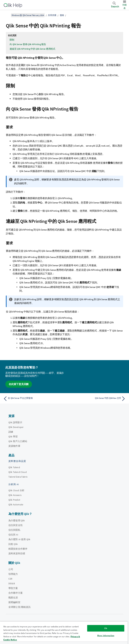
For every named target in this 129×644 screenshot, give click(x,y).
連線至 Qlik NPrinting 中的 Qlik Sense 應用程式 (32, 49)
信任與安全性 (16, 525)
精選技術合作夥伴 (18, 549)
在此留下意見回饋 (19, 384)
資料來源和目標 (17, 553)
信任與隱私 (14, 530)
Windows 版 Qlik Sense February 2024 (28, 15)
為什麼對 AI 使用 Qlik (19, 539)
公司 (11, 569)
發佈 (62, 15)
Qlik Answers (15, 495)
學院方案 (13, 588)
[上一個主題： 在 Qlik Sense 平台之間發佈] (33, 399)
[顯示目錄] (7, 15)
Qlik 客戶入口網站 (18, 441)
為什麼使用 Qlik (17, 520)
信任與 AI (13, 535)
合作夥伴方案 (16, 593)
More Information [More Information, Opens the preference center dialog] (106, 636)
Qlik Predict (14, 500)
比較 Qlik (13, 544)
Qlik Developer (16, 427)
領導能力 (13, 574)
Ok (106, 628)
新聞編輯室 (14, 602)
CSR (10, 579)
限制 (12, 40)
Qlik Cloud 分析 (16, 490)
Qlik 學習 (13, 437)
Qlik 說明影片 (15, 422)
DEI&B (12, 583)
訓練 (11, 432)
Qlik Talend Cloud (18, 472)
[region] (64, 633)
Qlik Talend (14, 467)
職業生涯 (13, 598)
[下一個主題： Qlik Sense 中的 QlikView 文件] (96, 399)
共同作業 (52, 15)
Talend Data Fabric (18, 477)
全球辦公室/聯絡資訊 (20, 607)
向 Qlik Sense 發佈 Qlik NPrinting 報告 (28, 44)
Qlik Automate (16, 504)
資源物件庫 (14, 446)
